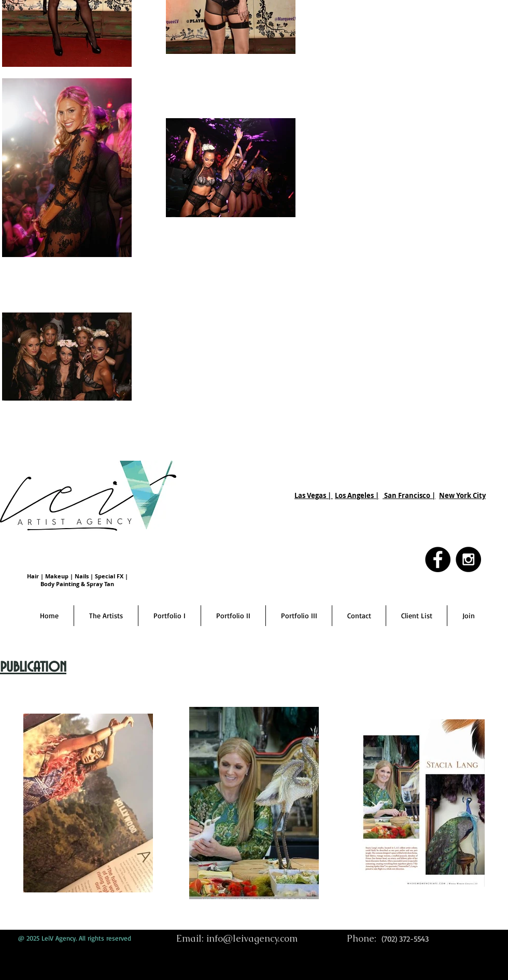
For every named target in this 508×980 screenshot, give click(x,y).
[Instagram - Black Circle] (468, 559)
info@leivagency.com (252, 938)
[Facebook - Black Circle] (438, 559)
